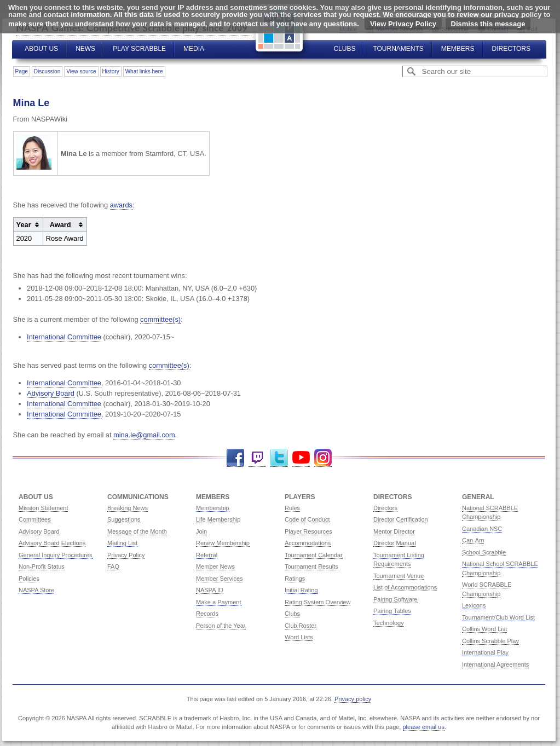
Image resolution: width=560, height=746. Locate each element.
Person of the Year (221, 626)
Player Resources (308, 531)
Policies (29, 579)
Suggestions (124, 519)
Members (458, 49)
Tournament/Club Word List (498, 617)
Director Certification (401, 519)
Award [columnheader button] (60, 225)
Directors (511, 49)
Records (207, 614)
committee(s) (160, 319)
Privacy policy (353, 699)
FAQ (113, 566)
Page (22, 71)
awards (121, 205)
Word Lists (299, 637)
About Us (41, 49)
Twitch (257, 458)
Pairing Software (396, 599)
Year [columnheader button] (24, 225)
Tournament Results (311, 566)
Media (194, 49)
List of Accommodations (405, 587)
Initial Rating (301, 590)
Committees (35, 519)
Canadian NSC (482, 529)
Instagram (323, 458)
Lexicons (474, 605)
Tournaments (398, 49)
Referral (207, 555)
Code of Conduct (307, 519)
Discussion (47, 71)
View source (81, 71)
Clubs (344, 49)
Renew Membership (223, 543)
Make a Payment (219, 602)
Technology (389, 623)
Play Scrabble (139, 49)
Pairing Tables (392, 611)
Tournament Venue (399, 576)
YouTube (301, 458)
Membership (213, 508)
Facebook (235, 458)
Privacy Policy (126, 555)
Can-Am (473, 540)
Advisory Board (51, 393)
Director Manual (395, 543)
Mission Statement (43, 508)
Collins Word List (484, 629)
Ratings (295, 579)
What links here (144, 71)
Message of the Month (137, 531)
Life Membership (218, 519)
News (85, 49)
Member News (215, 566)
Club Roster (301, 626)
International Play (485, 652)
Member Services (220, 579)
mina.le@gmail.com (144, 435)
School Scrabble (484, 552)
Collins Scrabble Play (490, 641)
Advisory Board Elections (52, 543)
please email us (424, 727)
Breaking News (128, 508)
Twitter (279, 458)
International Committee (64, 337)
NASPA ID (210, 590)
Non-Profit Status (42, 566)
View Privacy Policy (403, 24)
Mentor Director (394, 531)
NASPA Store (36, 590)
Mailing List (122, 543)
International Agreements (495, 664)
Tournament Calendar (314, 555)
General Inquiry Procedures (56, 555)
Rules (292, 508)
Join (201, 531)
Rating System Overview (317, 602)
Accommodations (308, 543)
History (111, 71)
